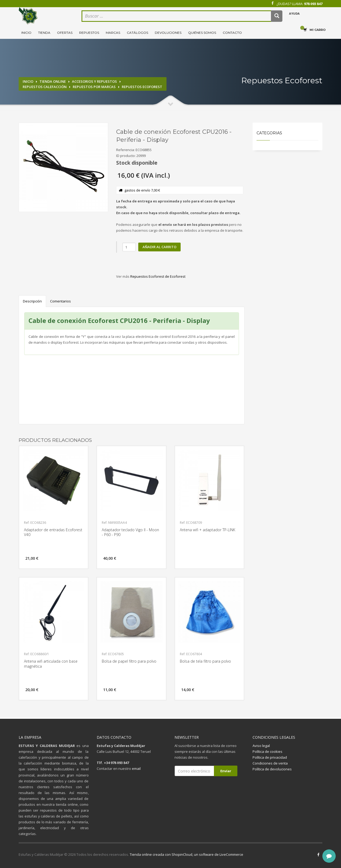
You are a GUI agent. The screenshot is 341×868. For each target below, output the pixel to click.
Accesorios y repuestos (94, 81)
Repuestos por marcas (94, 87)
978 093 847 (313, 4)
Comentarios (60, 301)
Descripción (32, 301)
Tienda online (53, 81)
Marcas (113, 33)
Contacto (232, 33)
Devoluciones (168, 33)
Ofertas (65, 33)
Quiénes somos (202, 33)
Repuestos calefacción (45, 87)
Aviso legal (261, 746)
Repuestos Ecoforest (142, 87)
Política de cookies (267, 751)
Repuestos (89, 33)
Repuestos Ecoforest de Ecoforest (158, 276)
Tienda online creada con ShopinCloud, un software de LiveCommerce (186, 854)
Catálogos (137, 33)
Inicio (26, 33)
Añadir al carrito (159, 247)
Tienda (44, 33)
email (136, 769)
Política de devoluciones (272, 769)
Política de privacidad (270, 757)
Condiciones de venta (270, 763)
